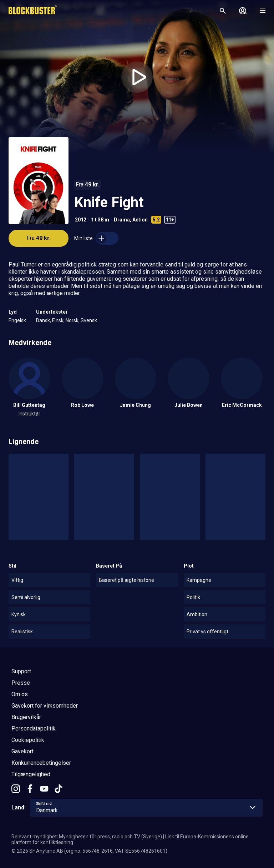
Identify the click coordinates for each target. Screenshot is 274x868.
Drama (122, 220)
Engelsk (17, 320)
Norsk (72, 320)
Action (140, 220)
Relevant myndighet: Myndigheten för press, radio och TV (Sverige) (87, 837)
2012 (81, 220)
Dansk (43, 320)
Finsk (58, 320)
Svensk (89, 320)
